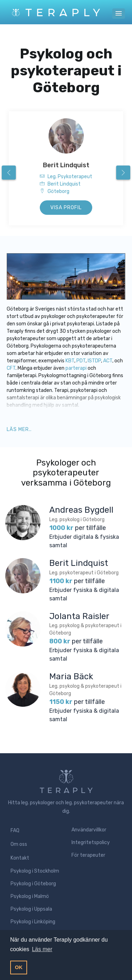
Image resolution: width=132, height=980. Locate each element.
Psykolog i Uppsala (31, 909)
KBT (70, 361)
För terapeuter (88, 855)
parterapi (77, 368)
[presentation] (9, 173)
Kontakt (20, 858)
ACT (108, 361)
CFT (11, 368)
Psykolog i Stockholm (35, 871)
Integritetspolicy (91, 842)
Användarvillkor (89, 830)
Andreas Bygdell (81, 510)
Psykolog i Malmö (30, 896)
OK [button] (19, 967)
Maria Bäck (71, 676)
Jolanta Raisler (79, 616)
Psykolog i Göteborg (33, 884)
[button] (119, 14)
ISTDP (94, 361)
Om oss (19, 844)
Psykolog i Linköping (33, 922)
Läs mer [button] (42, 949)
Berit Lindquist (66, 165)
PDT (81, 361)
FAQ (15, 831)
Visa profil (66, 208)
